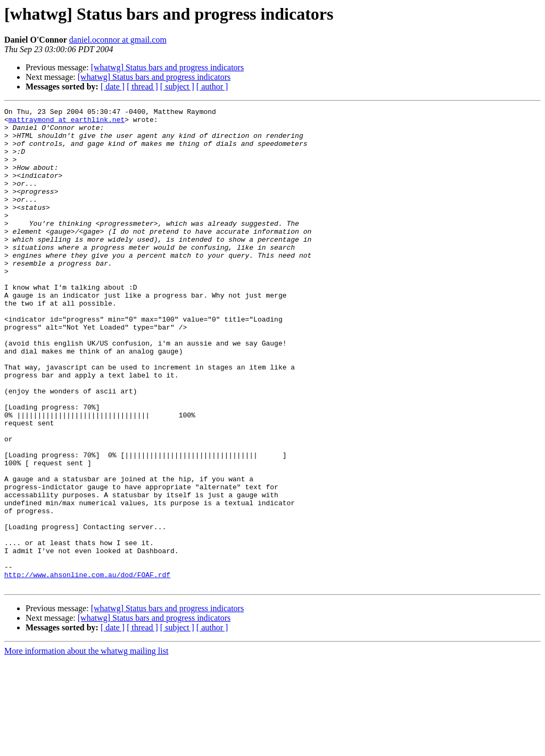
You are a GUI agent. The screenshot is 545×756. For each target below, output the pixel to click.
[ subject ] (177, 87)
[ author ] (212, 87)
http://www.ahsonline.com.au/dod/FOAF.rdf (87, 669)
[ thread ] (142, 87)
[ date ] (113, 87)
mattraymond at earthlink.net (67, 122)
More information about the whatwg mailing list (86, 747)
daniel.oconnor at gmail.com (118, 40)
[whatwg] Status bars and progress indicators (168, 67)
